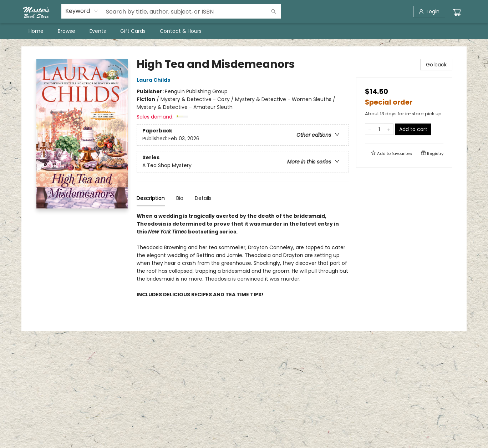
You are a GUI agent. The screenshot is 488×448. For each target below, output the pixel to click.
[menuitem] (36, 31)
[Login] (429, 11)
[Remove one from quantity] (370, 129)
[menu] (244, 31)
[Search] (274, 11)
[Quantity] (379, 129)
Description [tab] (151, 198)
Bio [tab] (180, 198)
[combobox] (82, 11)
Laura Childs (154, 80)
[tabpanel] (243, 264)
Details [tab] (203, 198)
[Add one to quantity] (389, 129)
